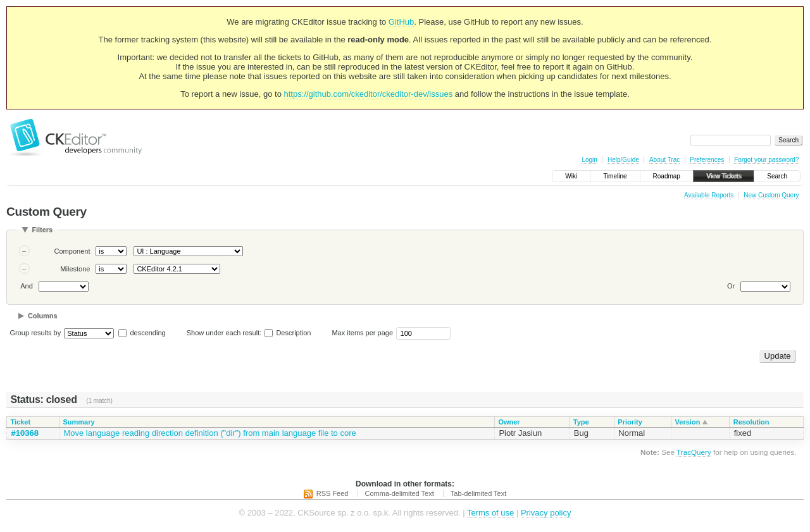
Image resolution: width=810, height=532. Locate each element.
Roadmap (667, 176)
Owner (509, 422)
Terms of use (490, 513)
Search (777, 176)
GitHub (401, 22)
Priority (630, 422)
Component (72, 251)
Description (288, 333)
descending (147, 333)
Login (589, 160)
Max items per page (362, 333)
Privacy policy (546, 513)
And (27, 286)
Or (731, 286)
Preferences (707, 160)
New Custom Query (771, 195)
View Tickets (724, 176)
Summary (78, 422)
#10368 (25, 433)
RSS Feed (333, 493)
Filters (42, 230)
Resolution (751, 422)
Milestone (75, 269)
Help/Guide (623, 160)
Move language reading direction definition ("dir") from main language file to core (209, 433)
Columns (43, 316)
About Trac (664, 160)
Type (581, 422)
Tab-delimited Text (478, 493)
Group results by (36, 333)
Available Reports (709, 195)
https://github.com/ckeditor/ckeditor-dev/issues (369, 94)
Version (688, 422)
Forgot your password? (766, 160)
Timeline (615, 176)
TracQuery (694, 452)
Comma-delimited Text (400, 493)
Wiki (571, 176)
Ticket (21, 422)
